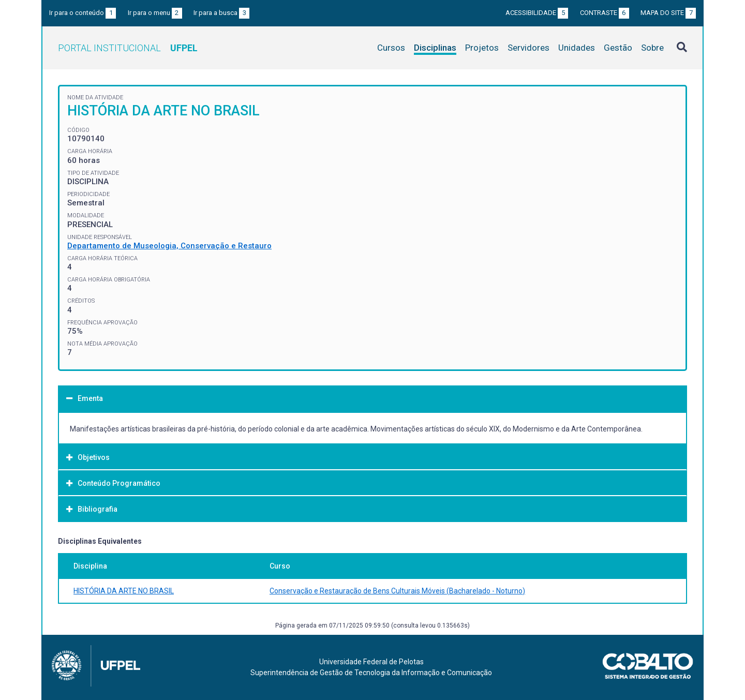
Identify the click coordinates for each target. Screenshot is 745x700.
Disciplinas (435, 48)
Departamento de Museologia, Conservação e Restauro (169, 246)
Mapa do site (668, 13)
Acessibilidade (537, 13)
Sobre (652, 48)
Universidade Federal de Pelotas (371, 662)
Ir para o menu (155, 13)
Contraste (605, 13)
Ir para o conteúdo (83, 13)
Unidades (577, 48)
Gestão (618, 48)
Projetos (482, 48)
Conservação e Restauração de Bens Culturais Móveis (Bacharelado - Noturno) (397, 591)
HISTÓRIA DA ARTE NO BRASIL (124, 591)
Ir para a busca (221, 13)
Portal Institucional (128, 48)
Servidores (528, 48)
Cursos (391, 48)
